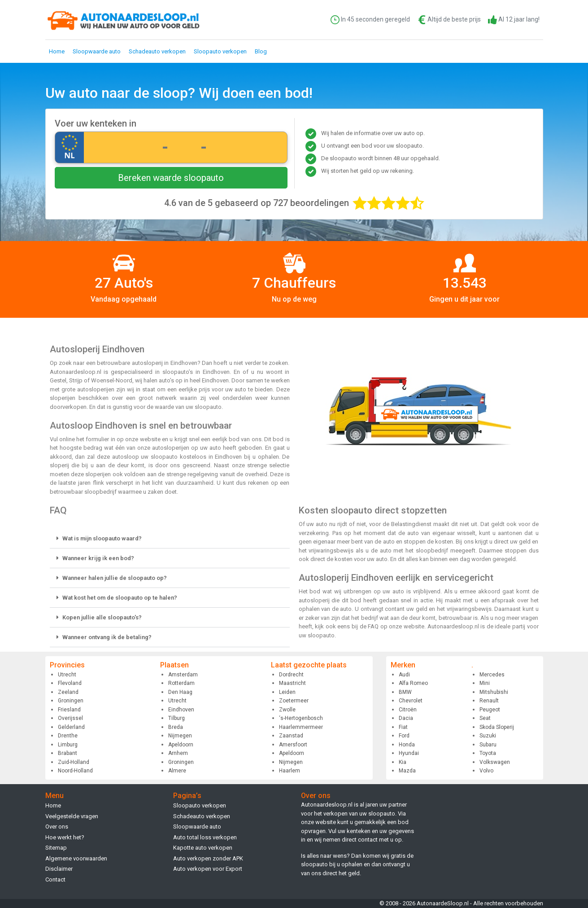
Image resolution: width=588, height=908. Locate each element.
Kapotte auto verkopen (203, 848)
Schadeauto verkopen (157, 51)
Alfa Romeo (413, 683)
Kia (403, 762)
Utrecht (67, 675)
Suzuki (488, 736)
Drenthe (68, 736)
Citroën (408, 710)
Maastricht (292, 683)
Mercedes (492, 675)
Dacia (406, 718)
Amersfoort (293, 745)
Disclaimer (59, 869)
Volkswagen (495, 762)
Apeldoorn (181, 745)
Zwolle (287, 710)
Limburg (68, 745)
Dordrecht (291, 675)
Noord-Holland (75, 771)
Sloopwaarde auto (97, 51)
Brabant (68, 753)
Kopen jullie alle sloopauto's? (102, 617)
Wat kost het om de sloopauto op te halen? (120, 598)
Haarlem (290, 771)
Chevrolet (411, 701)
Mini (485, 683)
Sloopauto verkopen (220, 51)
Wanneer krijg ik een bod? (98, 558)
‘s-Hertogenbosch (301, 718)
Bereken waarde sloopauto (171, 178)
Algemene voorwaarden (76, 858)
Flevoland (70, 683)
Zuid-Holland (74, 762)
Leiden (287, 692)
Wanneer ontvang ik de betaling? (107, 637)
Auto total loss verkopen (205, 837)
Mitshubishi (494, 692)
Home (57, 51)
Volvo (486, 771)
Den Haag (180, 692)
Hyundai (409, 753)
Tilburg (176, 718)
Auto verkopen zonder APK (208, 858)
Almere (177, 771)
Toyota (488, 753)
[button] (170, 539)
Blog (261, 51)
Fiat (403, 727)
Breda (176, 727)
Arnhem (178, 753)
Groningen (71, 701)
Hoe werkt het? (65, 837)
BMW (405, 692)
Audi (404, 675)
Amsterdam (183, 675)
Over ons (57, 827)
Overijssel (70, 718)
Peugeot (490, 710)
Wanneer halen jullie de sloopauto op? (115, 578)
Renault (489, 701)
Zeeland (68, 692)
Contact (55, 879)
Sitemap (56, 848)
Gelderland (71, 727)
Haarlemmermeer (301, 727)
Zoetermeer (294, 701)
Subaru (488, 745)
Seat (485, 718)
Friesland (69, 710)
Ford (404, 736)
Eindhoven (181, 710)
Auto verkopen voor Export (208, 869)
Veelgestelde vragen (72, 816)
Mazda (407, 771)
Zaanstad (291, 736)
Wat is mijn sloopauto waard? (102, 538)
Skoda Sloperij (497, 727)
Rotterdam (181, 683)
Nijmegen (180, 736)
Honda (407, 745)
